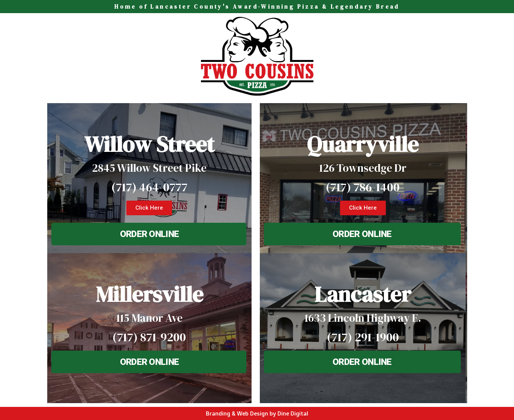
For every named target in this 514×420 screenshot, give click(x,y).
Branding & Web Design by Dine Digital (257, 413)
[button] (149, 208)
